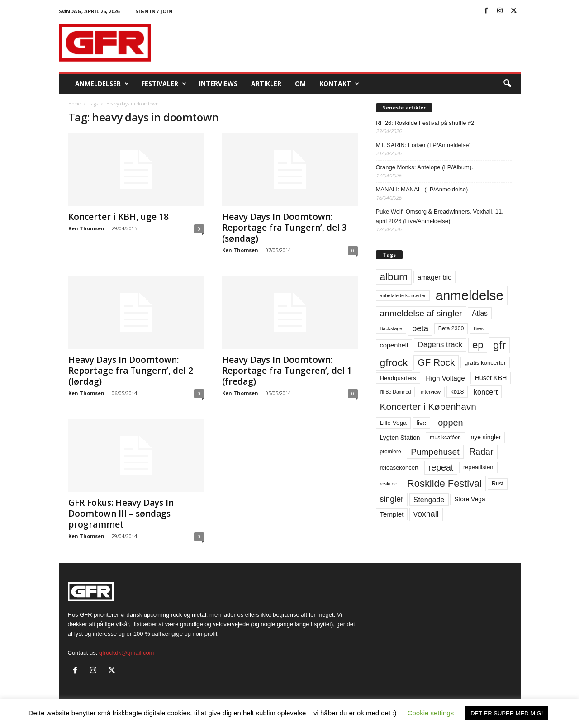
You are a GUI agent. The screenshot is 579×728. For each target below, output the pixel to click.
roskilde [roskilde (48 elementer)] (389, 484)
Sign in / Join (154, 11)
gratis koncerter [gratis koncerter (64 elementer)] (485, 363)
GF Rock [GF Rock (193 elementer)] (436, 362)
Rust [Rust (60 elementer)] (498, 483)
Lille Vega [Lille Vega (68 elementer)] (393, 423)
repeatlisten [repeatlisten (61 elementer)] (478, 467)
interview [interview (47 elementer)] (431, 392)
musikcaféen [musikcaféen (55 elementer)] (445, 438)
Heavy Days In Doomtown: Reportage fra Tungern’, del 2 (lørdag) (131, 371)
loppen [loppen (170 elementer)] (450, 423)
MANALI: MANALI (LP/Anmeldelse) (422, 189)
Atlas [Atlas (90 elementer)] (480, 313)
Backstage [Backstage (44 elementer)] (391, 328)
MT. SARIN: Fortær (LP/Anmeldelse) (423, 145)
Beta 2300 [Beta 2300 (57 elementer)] (451, 328)
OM (300, 83)
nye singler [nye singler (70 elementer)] (486, 437)
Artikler (266, 83)
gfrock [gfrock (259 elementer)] (394, 362)
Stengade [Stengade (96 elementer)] (429, 500)
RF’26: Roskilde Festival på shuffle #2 (425, 123)
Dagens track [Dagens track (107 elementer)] (440, 345)
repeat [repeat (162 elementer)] (441, 467)
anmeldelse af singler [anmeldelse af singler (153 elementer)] (421, 313)
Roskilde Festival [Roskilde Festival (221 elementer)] (444, 483)
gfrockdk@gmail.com (127, 653)
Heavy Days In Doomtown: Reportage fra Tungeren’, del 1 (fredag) (287, 371)
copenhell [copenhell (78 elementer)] (394, 345)
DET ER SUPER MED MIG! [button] (507, 713)
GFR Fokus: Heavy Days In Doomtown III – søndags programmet (121, 514)
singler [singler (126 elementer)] (392, 499)
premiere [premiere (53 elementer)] (391, 452)
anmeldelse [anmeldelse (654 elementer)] (470, 295)
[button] (507, 84)
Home (74, 104)
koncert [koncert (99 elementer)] (486, 392)
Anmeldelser (102, 84)
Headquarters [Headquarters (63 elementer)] (398, 378)
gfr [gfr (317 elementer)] (499, 345)
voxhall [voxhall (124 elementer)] (426, 514)
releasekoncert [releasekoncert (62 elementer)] (399, 468)
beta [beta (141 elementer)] (420, 328)
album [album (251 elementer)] (394, 277)
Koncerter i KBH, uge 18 (119, 217)
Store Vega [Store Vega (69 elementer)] (470, 499)
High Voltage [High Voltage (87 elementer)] (445, 378)
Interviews (218, 83)
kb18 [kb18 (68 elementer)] (457, 392)
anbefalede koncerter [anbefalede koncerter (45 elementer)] (403, 295)
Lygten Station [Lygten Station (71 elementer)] (400, 438)
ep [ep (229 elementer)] (478, 345)
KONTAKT (339, 84)
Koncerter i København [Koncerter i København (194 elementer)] (428, 407)
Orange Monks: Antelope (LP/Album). (425, 167)
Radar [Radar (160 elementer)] (481, 452)
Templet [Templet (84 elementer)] (392, 514)
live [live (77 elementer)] (422, 423)
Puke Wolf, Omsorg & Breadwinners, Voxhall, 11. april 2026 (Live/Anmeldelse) (440, 216)
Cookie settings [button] (431, 713)
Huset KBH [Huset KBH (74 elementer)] (491, 378)
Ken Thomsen (86, 228)
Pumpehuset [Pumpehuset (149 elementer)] (435, 452)
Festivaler (164, 84)
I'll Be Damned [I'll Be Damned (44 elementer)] (396, 392)
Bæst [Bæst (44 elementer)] (479, 328)
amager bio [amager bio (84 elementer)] (435, 277)
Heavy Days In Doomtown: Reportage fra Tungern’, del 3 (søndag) (285, 228)
